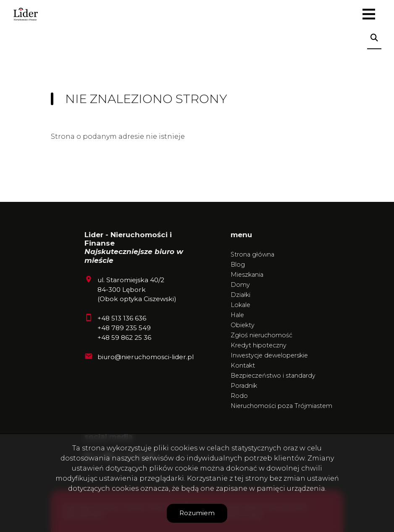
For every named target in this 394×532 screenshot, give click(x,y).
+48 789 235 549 (124, 328)
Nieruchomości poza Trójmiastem (281, 406)
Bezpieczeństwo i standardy (273, 376)
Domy (240, 285)
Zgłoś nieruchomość (261, 335)
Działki (240, 295)
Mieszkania (247, 275)
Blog (238, 265)
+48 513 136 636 (122, 318)
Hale (237, 315)
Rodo (239, 396)
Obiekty (243, 325)
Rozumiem (197, 513)
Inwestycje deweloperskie (269, 355)
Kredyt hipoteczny (259, 345)
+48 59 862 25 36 (124, 337)
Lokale (240, 305)
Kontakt (243, 365)
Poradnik (244, 386)
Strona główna (252, 254)
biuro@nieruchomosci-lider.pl (146, 357)
